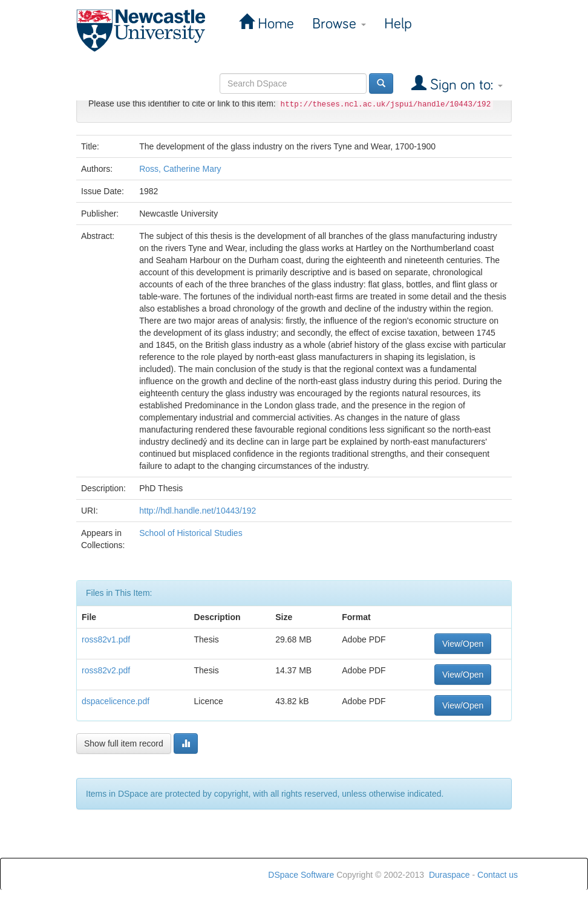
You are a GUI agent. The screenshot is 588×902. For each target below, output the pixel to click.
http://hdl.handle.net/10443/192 (198, 511)
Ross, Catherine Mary (180, 169)
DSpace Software (301, 875)
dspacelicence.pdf (116, 701)
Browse (339, 24)
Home (274, 24)
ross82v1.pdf (106, 639)
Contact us (498, 875)
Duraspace (449, 875)
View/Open (463, 644)
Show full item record (124, 743)
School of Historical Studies (191, 533)
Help (398, 24)
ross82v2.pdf (106, 670)
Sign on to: (465, 85)
